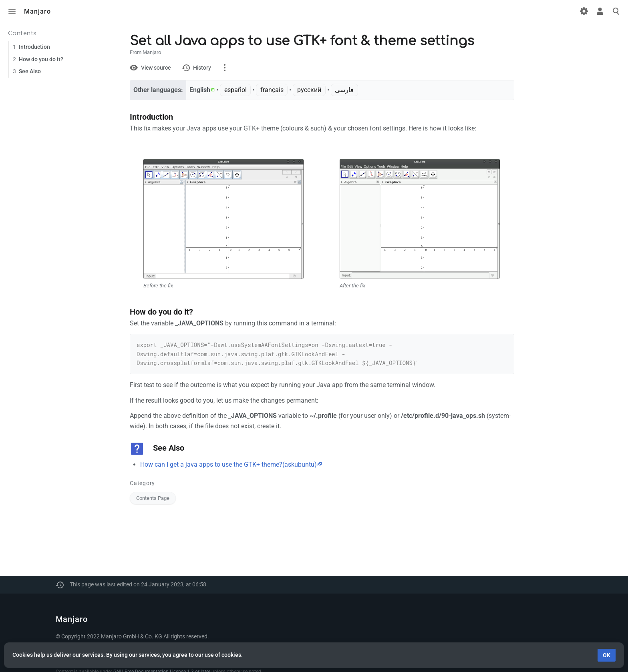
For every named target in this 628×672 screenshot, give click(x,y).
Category (142, 483)
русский (309, 90)
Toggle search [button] (616, 11)
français (272, 90)
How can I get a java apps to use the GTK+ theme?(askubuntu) (228, 464)
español (235, 90)
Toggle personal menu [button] (600, 11)
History (202, 68)
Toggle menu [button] (12, 11)
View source (156, 68)
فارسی (344, 90)
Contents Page (153, 498)
